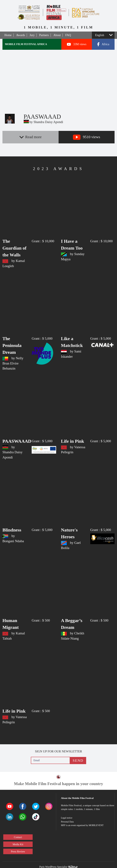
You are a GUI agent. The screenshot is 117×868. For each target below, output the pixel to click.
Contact (18, 837)
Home (8, 35)
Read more (31, 137)
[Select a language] (103, 35)
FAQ (68, 35)
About (57, 35)
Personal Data (67, 822)
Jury (32, 35)
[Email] (50, 760)
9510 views (86, 137)
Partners (44, 35)
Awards (21, 35)
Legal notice (67, 818)
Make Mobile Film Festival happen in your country (58, 784)
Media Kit (18, 844)
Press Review (18, 851)
